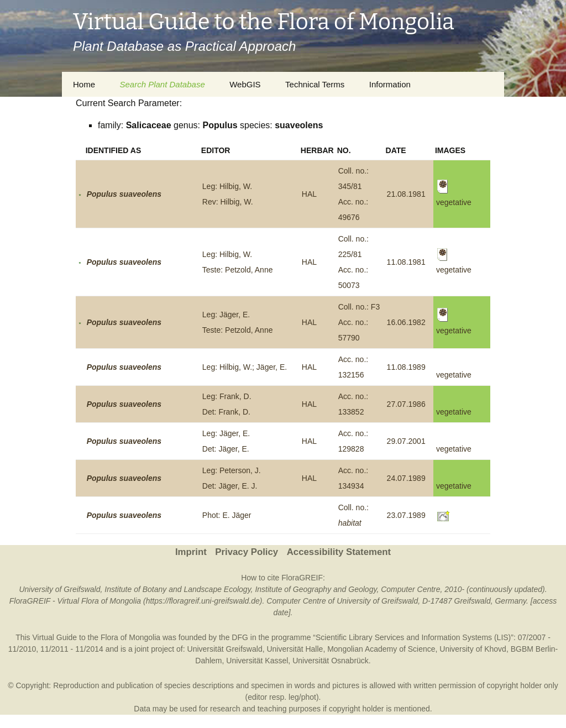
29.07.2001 (406, 441)
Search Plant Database (162, 84)
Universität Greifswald (225, 649)
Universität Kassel (257, 661)
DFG (240, 637)
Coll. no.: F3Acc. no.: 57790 (359, 322)
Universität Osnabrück (331, 661)
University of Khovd (473, 649)
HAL (309, 194)
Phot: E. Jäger (227, 515)
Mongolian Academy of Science (381, 649)
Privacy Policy (247, 552)
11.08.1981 (406, 262)
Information (390, 84)
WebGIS (245, 84)
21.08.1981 (406, 194)
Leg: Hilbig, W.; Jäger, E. (245, 367)
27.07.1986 (406, 404)
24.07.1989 (406, 478)
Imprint (191, 552)
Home (84, 84)
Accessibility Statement (339, 552)
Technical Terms (315, 84)
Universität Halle (295, 649)
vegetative (454, 375)
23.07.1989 (406, 515)
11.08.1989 (406, 367)
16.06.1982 (406, 322)
